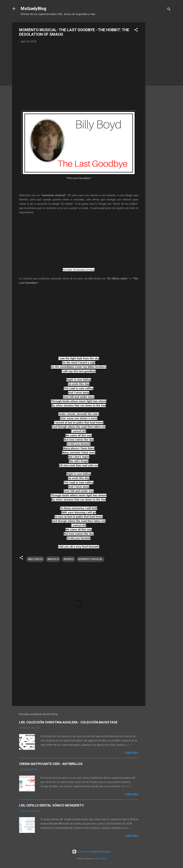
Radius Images (100, 859)
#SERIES (69, 559)
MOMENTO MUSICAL (91, 559)
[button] (136, 30)
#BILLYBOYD (35, 559)
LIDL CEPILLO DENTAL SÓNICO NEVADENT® (52, 805)
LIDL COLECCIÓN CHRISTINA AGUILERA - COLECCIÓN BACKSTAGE (68, 722)
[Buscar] (169, 10)
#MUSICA (53, 559)
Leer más (131, 753)
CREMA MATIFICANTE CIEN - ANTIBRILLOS (51, 764)
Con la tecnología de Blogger (92, 852)
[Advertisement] (160, 76)
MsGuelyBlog (33, 9)
